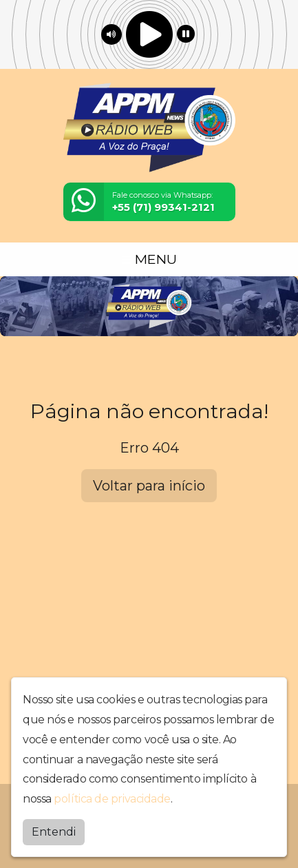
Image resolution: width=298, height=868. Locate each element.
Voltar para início (149, 486)
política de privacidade (112, 799)
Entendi (54, 832)
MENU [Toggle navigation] (149, 259)
